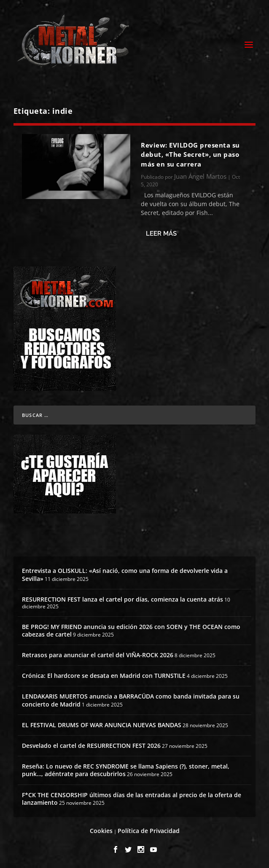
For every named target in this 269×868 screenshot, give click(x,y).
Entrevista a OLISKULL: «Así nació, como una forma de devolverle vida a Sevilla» (125, 574)
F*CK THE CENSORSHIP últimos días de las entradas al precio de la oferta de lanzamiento (132, 799)
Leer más (161, 234)
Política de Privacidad (149, 831)
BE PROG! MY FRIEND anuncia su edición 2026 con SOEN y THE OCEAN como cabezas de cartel (131, 630)
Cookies (101, 831)
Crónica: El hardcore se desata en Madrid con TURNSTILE (104, 676)
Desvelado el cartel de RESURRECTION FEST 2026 (91, 746)
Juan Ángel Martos (200, 176)
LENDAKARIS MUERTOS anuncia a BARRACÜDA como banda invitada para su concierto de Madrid (131, 700)
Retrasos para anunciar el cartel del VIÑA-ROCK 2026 (98, 655)
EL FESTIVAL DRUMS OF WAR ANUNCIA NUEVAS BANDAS (102, 725)
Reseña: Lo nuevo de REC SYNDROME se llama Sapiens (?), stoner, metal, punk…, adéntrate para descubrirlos (126, 770)
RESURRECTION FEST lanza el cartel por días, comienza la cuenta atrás (122, 599)
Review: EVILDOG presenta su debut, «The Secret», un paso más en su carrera (190, 155)
